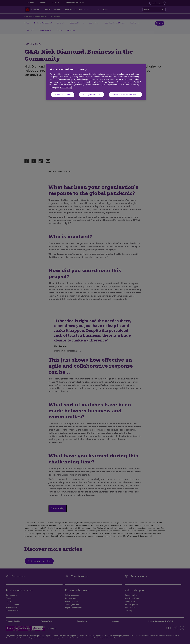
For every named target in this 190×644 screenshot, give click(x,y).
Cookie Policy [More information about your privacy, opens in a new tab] (66, 88)
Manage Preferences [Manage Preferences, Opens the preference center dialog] (92, 95)
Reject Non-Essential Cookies (125, 95)
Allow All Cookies (63, 95)
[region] (96, 82)
